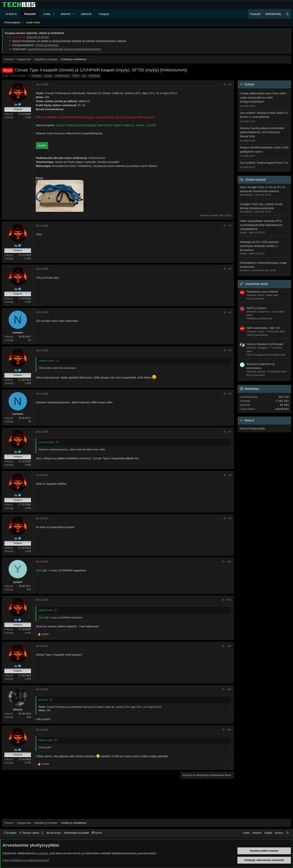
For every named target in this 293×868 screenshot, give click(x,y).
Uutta (47, 14)
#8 (230, 475)
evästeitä (42, 853)
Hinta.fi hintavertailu (253, 428)
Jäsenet (65, 14)
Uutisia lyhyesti (255, 180)
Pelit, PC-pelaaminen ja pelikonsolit (266, 355)
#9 (230, 518)
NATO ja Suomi (256, 308)
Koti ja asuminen (256, 375)
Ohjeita (268, 833)
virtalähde (94, 76)
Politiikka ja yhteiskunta (259, 318)
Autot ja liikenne (255, 299)
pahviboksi (282, 409)
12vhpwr (37, 76)
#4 (230, 312)
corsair (48, 76)
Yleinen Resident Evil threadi (265, 344)
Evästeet (10, 833)
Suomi (97, 833)
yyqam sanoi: (46, 610)
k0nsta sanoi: (46, 740)
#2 (230, 226)
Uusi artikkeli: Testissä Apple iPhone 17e (264, 163)
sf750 (76, 76)
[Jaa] (225, 85)
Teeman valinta (30, 833)
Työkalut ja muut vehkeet (262, 292)
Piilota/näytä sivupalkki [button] (76, 833)
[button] (54, 14)
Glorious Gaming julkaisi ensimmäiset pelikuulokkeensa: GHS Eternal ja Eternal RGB (262, 132)
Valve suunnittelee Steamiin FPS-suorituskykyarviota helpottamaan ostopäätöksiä (261, 225)
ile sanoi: (43, 700)
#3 (230, 269)
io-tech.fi (11, 14)
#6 (230, 394)
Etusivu (279, 833)
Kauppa (104, 14)
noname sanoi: (47, 361)
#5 (230, 350)
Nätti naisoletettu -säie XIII (263, 328)
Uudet (246, 833)
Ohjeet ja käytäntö (47, 45)
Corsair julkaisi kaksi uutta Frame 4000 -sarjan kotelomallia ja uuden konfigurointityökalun (264, 97)
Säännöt (86, 14)
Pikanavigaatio (12, 22)
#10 (229, 562)
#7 (230, 432)
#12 (229, 646)
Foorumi (30, 14)
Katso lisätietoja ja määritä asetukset (26, 860)
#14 (229, 730)
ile (6, 76)
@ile (39, 570)
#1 (230, 85)
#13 (229, 689)
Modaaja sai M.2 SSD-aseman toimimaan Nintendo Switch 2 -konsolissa (259, 246)
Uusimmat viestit (256, 284)
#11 (229, 600)
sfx (84, 76)
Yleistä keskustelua (257, 335)
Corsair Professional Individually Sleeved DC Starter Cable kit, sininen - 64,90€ (106, 125)
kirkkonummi (62, 76)
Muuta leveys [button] (54, 833)
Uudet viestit (33, 22)
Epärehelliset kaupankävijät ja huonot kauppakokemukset (65, 49)
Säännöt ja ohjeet (38, 37)
